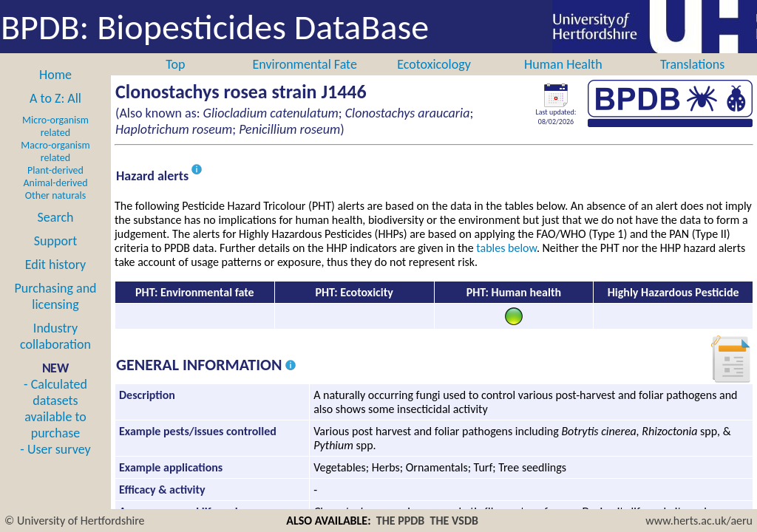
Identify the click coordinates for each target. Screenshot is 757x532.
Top (175, 64)
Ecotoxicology (434, 64)
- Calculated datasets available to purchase (55, 409)
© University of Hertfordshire (75, 521)
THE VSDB (454, 521)
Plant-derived (55, 170)
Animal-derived (56, 183)
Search (56, 217)
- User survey (55, 449)
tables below (506, 248)
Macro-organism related (55, 151)
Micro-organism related (55, 126)
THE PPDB (401, 521)
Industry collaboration (55, 336)
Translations (692, 64)
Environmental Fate (304, 64)
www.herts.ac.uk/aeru (699, 521)
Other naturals (55, 195)
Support (55, 241)
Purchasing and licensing (55, 296)
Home (55, 75)
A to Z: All (55, 98)
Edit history (56, 265)
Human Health (563, 64)
